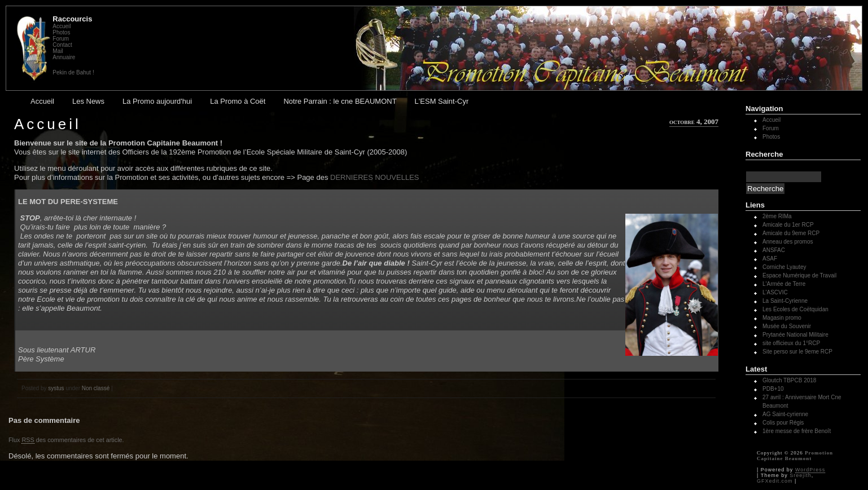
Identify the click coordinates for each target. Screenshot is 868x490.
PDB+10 (773, 389)
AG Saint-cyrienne (785, 414)
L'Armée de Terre (784, 284)
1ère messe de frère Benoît (797, 431)
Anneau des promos (788, 242)
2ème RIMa (777, 216)
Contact (62, 45)
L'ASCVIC (775, 292)
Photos (61, 32)
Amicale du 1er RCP (788, 225)
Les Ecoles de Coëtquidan (795, 309)
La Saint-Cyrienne (785, 301)
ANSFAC (774, 250)
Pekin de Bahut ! (73, 72)
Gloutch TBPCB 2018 (789, 380)
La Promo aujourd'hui (157, 101)
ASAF (770, 259)
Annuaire (64, 57)
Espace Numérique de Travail (799, 275)
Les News (88, 101)
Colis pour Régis (783, 423)
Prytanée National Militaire (795, 335)
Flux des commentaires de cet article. (66, 440)
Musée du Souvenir (787, 326)
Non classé (96, 388)
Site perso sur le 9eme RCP (797, 352)
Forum (61, 39)
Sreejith (801, 475)
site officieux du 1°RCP (791, 343)
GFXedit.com (775, 481)
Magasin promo (782, 318)
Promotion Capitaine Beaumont (795, 456)
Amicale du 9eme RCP (791, 233)
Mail (58, 51)
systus (56, 388)
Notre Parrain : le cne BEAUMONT (340, 101)
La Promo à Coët (238, 101)
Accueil (62, 26)
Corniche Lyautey (784, 267)
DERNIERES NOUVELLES (375, 177)
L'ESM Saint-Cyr (442, 101)
